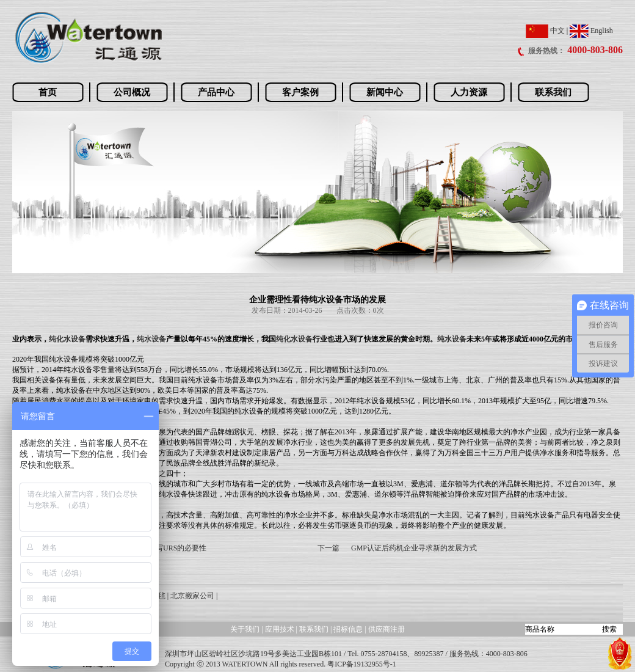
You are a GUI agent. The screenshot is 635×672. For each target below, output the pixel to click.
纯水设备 (151, 339)
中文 (545, 31)
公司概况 (132, 92)
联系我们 (553, 92)
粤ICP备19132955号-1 (362, 664)
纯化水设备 (67, 339)
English (591, 31)
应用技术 (280, 629)
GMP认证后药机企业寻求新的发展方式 (414, 548)
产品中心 (216, 92)
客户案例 (300, 92)
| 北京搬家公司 (191, 596)
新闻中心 (385, 92)
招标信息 (349, 629)
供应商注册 (386, 629)
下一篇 (328, 548)
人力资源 (469, 92)
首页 (48, 92)
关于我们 (245, 629)
